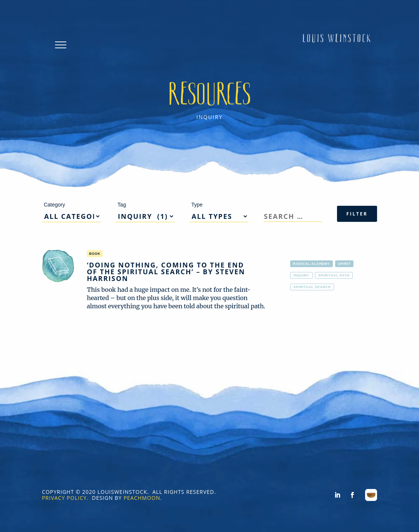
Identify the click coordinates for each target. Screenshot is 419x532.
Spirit (344, 264)
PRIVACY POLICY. (65, 498)
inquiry (301, 275)
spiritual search (312, 287)
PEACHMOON (142, 498)
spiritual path (334, 275)
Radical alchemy (312, 264)
